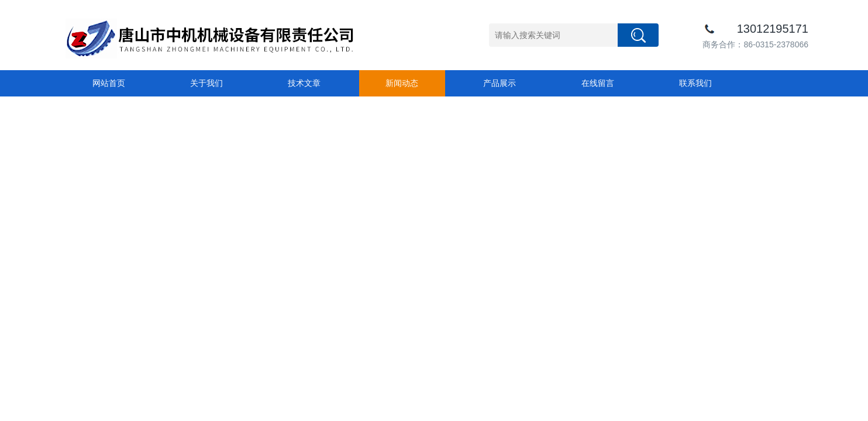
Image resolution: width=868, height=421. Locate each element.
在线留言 (598, 83)
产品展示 (500, 83)
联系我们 (695, 83)
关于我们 (206, 83)
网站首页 (109, 83)
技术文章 (304, 83)
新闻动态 (402, 83)
